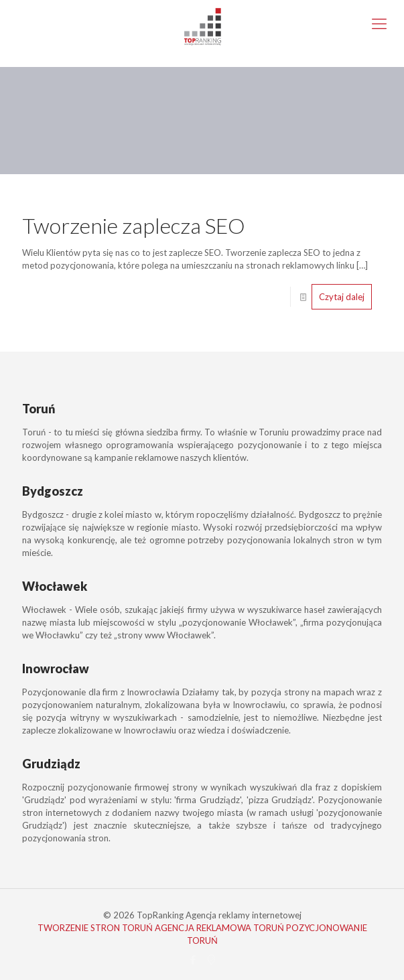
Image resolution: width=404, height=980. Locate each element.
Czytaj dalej (342, 297)
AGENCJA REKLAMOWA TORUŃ (219, 928)
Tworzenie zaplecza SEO (134, 225)
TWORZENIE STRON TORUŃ (95, 928)
